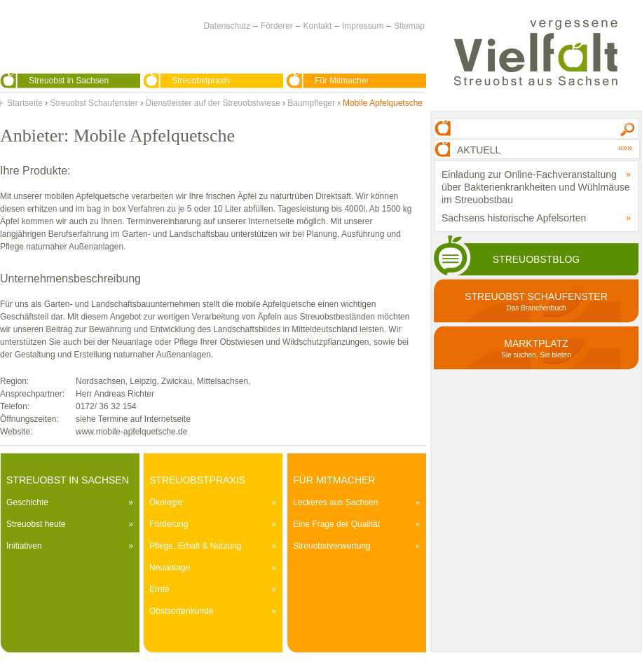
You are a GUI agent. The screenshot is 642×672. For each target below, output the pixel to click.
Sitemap (409, 26)
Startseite (25, 103)
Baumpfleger (311, 103)
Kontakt (318, 26)
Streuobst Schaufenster (94, 103)
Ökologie (166, 502)
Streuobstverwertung (332, 546)
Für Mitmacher (342, 81)
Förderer (277, 26)
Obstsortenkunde (181, 611)
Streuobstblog (536, 259)
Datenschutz (227, 26)
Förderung (169, 524)
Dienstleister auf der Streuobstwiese (212, 103)
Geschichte (27, 502)
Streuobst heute (36, 524)
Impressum (363, 26)
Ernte (159, 589)
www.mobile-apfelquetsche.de (131, 432)
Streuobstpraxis (201, 81)
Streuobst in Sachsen (69, 81)
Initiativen (24, 546)
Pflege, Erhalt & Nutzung (195, 546)
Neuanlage (170, 568)
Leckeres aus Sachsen (335, 502)
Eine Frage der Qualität (336, 524)
